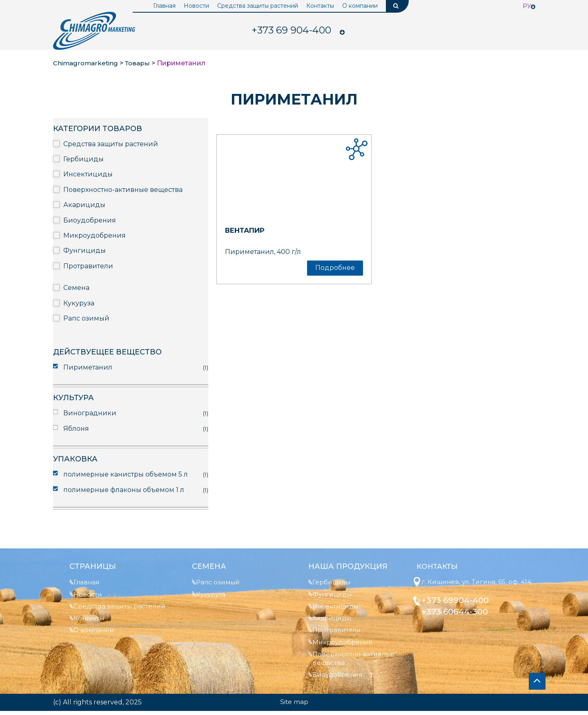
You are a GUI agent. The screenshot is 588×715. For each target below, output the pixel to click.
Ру (527, 6)
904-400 (291, 31)
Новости (196, 6)
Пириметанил (88, 367)
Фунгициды (85, 251)
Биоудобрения (90, 220)
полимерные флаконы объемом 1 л (124, 490)
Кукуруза (79, 303)
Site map (294, 706)
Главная (164, 6)
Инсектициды (88, 174)
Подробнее (335, 268)
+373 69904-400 (459, 610)
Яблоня (76, 429)
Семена (76, 288)
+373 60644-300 (458, 621)
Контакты (320, 6)
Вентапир (248, 230)
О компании (360, 6)
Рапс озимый (86, 318)
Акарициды (84, 205)
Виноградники (90, 413)
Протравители (88, 266)
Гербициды (84, 159)
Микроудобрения (95, 235)
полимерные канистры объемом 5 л (126, 474)
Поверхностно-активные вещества (123, 190)
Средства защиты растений (258, 6)
